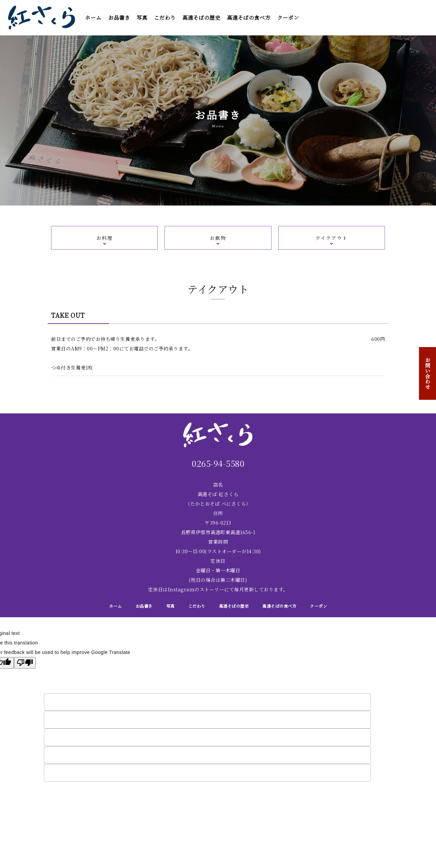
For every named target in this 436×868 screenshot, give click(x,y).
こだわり (165, 18)
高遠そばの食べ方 (249, 18)
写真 (142, 18)
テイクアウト (332, 238)
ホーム (93, 18)
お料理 (105, 238)
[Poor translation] (25, 663)
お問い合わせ (428, 373)
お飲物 (218, 238)
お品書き (119, 18)
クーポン (288, 18)
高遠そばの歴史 (201, 18)
